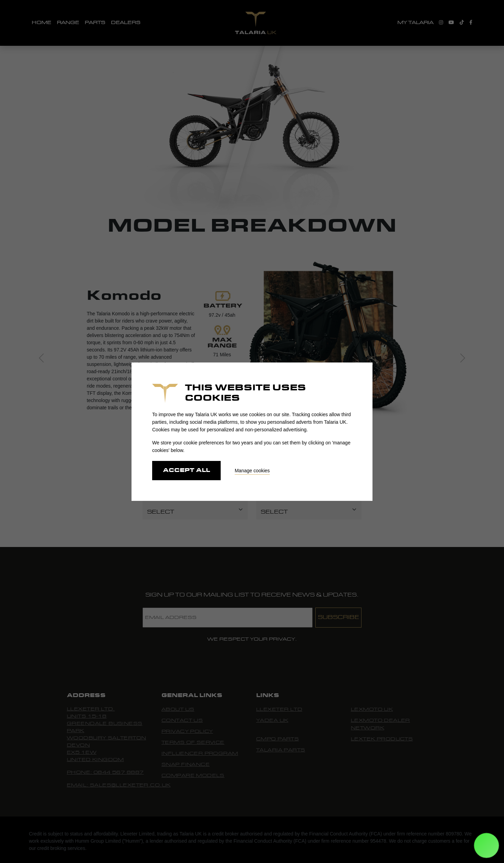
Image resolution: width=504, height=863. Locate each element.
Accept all (186, 471)
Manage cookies (252, 471)
